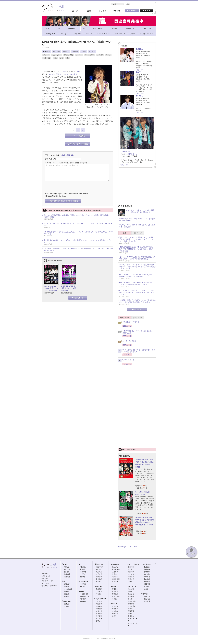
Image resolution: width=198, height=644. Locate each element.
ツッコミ (79, 55)
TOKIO (66, 565)
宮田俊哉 (115, 582)
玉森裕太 (115, 572)
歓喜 (61, 58)
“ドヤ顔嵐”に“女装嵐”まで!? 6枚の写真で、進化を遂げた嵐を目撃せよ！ (141, 211)
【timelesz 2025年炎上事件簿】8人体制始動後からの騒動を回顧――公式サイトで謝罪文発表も (137, 258)
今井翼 (82, 587)
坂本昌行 (67, 584)
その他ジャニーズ (149, 565)
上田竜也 (99, 592)
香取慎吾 (147, 577)
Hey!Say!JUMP (101, 599)
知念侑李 (99, 604)
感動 (55, 58)
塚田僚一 (115, 616)
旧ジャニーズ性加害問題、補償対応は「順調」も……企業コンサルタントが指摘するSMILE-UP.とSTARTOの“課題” (77, 216)
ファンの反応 (89, 55)
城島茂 (67, 567)
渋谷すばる (100, 567)
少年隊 (84, 52)
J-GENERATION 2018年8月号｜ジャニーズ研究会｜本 (51, 289)
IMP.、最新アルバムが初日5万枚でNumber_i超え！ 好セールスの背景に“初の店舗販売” (137, 276)
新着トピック (138, 318)
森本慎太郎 (132, 602)
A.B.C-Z (114, 604)
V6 (78, 72)
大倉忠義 (99, 577)
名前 (46, 159)
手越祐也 (83, 602)
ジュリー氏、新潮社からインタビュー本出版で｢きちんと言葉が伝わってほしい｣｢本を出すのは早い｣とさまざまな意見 (78, 250)
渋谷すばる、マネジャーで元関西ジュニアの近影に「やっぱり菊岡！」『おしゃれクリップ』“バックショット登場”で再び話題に (137, 240)
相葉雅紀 (83, 567)
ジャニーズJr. (132, 587)
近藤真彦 (147, 582)
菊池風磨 (115, 594)
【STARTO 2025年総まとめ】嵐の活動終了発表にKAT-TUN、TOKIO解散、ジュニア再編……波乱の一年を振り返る (137, 249)
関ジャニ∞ (99, 565)
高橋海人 (131, 616)
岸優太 (130, 609)
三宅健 (67, 594)
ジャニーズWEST (133, 565)
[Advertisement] (137, 187)
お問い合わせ (46, 576)
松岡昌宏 (67, 574)
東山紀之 (92, 52)
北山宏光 (115, 567)
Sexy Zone (57, 52)
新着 (125, 233)
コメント (48, 163)
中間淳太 (131, 572)
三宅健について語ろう (128, 342)
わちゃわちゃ (57, 55)
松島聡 (114, 599)
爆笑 (68, 58)
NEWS (81, 592)
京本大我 (131, 589)
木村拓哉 (147, 570)
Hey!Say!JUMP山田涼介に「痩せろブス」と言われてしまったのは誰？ (137, 226)
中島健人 (66, 52)
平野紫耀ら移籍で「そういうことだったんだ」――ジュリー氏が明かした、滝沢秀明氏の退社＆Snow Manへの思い (78, 233)
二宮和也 (83, 572)
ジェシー (131, 599)
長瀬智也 (67, 577)
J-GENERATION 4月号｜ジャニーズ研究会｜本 (69, 288)
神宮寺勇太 (132, 606)
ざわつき (46, 55)
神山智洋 (131, 574)
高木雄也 (99, 614)
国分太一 (67, 572)
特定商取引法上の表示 (49, 586)
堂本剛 (129, 154)
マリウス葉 (116, 597)
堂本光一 (75, 52)
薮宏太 (98, 621)
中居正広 (147, 567)
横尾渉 (114, 574)
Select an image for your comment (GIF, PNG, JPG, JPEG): (66, 194)
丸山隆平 (99, 572)
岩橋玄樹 (131, 604)
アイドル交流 (68, 55)
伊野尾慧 (99, 616)
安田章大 (99, 574)
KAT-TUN (98, 587)
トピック (103, 11)
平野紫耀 (131, 611)
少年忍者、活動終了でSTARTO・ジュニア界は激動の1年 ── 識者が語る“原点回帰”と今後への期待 (137, 301)
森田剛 (67, 592)
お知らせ (45, 574)
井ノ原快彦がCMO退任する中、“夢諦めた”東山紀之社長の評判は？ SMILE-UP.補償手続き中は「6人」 (77, 241)
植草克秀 (147, 602)
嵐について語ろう (126, 361)
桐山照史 (131, 570)
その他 (146, 589)
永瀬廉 (130, 614)
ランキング (138, 233)
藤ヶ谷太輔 (116, 570)
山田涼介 (99, 602)
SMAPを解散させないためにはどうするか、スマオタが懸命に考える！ (137, 351)
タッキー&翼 (84, 582)
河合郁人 (115, 612)
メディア (100, 55)
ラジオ (108, 55)
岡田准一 (67, 597)
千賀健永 (115, 577)
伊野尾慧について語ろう (129, 323)
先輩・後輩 (47, 58)
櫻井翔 (82, 577)
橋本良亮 (115, 607)
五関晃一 (115, 614)
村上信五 (99, 579)
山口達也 (67, 570)
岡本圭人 (99, 609)
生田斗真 (147, 584)
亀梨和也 (99, 589)
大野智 (82, 574)
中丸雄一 (99, 594)
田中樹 (130, 592)
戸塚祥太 (115, 609)
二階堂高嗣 (116, 579)
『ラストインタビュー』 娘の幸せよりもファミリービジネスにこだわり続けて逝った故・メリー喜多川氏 (78, 225)
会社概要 (45, 579)
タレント (117, 11)
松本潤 (82, 570)
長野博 (67, 587)
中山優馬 (147, 579)
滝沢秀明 (83, 584)
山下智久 (147, 587)
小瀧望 (130, 582)
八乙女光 (99, 619)
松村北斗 (131, 597)
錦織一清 (147, 597)
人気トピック (125, 318)
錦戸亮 (98, 570)
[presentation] (64, 185)
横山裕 (98, 582)
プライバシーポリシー (49, 581)
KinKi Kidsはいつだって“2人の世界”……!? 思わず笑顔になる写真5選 (137, 220)
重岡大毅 (131, 567)
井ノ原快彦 (68, 589)
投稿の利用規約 (68, 156)
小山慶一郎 (84, 594)
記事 (89, 11)
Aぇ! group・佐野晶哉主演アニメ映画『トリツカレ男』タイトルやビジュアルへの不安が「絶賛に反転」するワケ (138, 293)
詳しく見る (140, 70)
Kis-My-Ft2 (115, 565)
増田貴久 (83, 599)
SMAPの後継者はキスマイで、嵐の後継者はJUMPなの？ (135, 332)
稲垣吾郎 (147, 572)
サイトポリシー (47, 584)
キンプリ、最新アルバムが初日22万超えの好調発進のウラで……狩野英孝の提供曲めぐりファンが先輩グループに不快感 (138, 267)
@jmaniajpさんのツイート (128, 547)
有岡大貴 (99, 612)
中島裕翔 (99, 607)
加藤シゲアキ (85, 597)
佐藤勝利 (115, 589)
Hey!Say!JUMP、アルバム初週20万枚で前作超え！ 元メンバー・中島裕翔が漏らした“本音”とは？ (137, 284)
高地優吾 (131, 594)
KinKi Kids (46, 52)
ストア (75, 11)
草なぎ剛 (147, 574)
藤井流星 (131, 577)
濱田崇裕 (131, 579)
